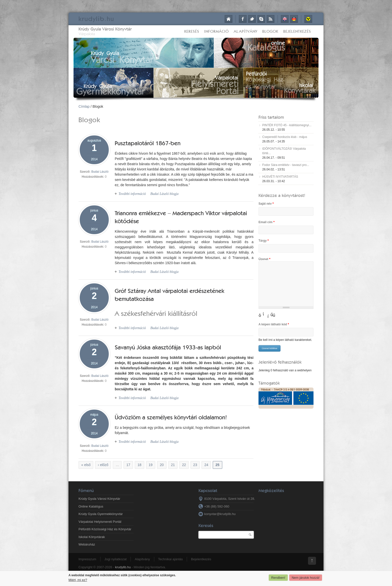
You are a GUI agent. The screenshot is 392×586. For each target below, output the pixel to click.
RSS (270, 19)
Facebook (243, 19)
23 (195, 465)
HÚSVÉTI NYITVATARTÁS (280, 177)
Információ (216, 31)
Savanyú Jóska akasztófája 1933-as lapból (168, 347)
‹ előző (103, 465)
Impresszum (87, 559)
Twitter (252, 19)
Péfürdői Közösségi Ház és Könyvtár (105, 529)
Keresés (192, 31)
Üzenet (264, 259)
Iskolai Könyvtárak (92, 537)
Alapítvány (245, 31)
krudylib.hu (123, 567)
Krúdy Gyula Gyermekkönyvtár (101, 514)
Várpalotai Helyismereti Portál (100, 522)
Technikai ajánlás (170, 559)
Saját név (266, 204)
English (285, 19)
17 (128, 465)
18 (139, 465)
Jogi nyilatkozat (115, 559)
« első (86, 465)
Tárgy (264, 241)
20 (162, 465)
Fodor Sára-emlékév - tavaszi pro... (286, 165)
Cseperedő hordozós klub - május (285, 137)
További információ (132, 194)
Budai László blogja (164, 194)
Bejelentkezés (297, 31)
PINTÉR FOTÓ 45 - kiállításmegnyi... (287, 125)
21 (173, 465)
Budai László (100, 172)
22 (184, 465)
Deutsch (294, 19)
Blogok (270, 31)
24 (206, 465)
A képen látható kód (274, 324)
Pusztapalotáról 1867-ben (148, 143)
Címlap (228, 19)
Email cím (266, 222)
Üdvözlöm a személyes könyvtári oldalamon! (171, 417)
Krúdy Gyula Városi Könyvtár (105, 29)
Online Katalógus (91, 506)
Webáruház (87, 544)
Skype (261, 19)
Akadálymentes (308, 19)
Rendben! (278, 578)
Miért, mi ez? (78, 580)
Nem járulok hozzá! (306, 578)
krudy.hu (96, 19)
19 (151, 465)
